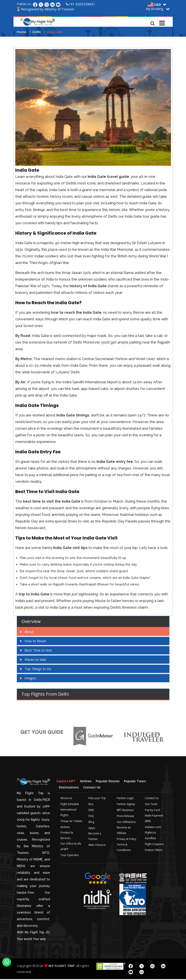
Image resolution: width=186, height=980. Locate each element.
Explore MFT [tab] (66, 782)
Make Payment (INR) (154, 819)
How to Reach (35, 642)
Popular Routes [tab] (108, 782)
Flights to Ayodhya (151, 836)
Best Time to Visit (38, 651)
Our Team (151, 805)
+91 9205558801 (81, 4)
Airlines (65, 828)
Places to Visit (35, 660)
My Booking (154, 9)
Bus (91, 805)
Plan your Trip (97, 799)
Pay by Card (152, 811)
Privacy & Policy (127, 840)
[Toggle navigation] (162, 22)
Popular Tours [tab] (135, 782)
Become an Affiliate (124, 831)
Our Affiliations (126, 823)
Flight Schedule (70, 805)
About (29, 632)
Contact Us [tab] (92, 788)
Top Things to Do (38, 670)
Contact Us (152, 799)
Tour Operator (70, 856)
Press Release (125, 817)
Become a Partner (95, 837)
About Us (66, 799)
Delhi (37, 33)
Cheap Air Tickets (71, 822)
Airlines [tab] (86, 782)
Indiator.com (153, 828)
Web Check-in (97, 846)
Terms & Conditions (124, 848)
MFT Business (125, 811)
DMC (91, 811)
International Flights (68, 813)
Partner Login (125, 799)
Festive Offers (153, 851)
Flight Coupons (154, 845)
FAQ (91, 817)
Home (22, 33)
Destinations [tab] (69, 788)
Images (30, 679)
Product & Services (67, 836)
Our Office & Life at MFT (71, 847)
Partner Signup (126, 805)
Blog (91, 823)
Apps (92, 829)
